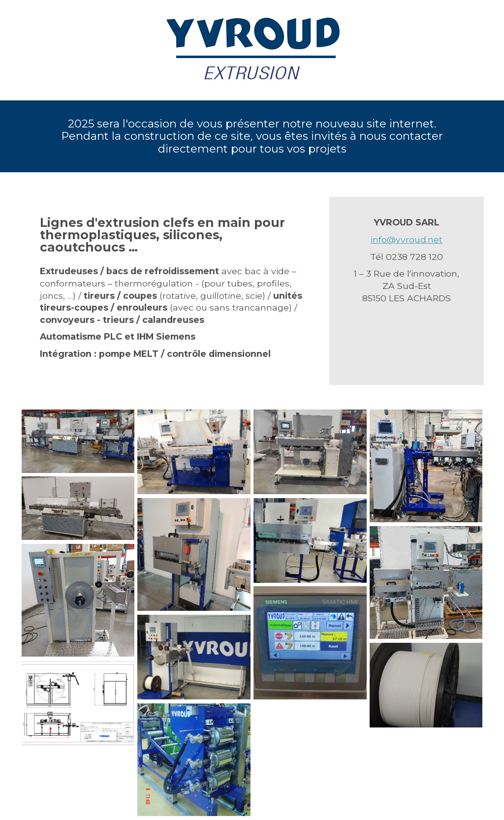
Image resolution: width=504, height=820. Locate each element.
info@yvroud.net (407, 239)
